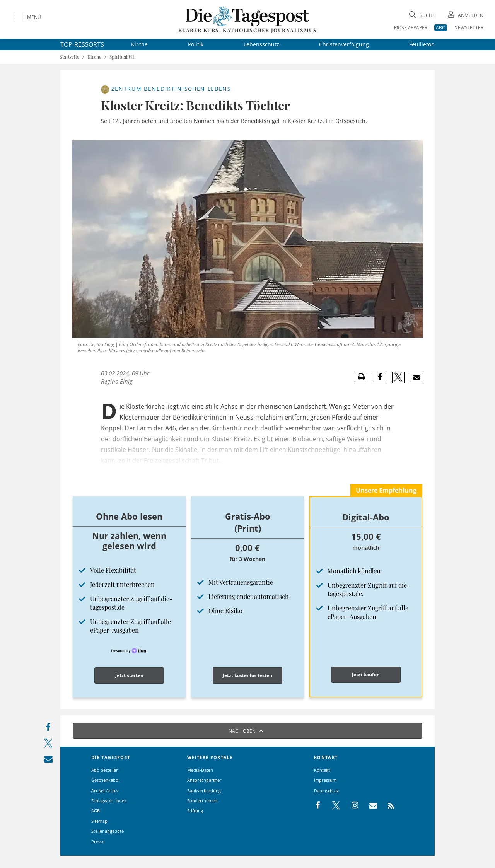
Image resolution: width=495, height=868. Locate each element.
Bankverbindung (204, 790)
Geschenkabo (105, 780)
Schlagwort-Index (109, 801)
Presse (98, 842)
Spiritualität (122, 57)
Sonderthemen (202, 801)
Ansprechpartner (204, 780)
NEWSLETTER (469, 28)
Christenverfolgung (344, 44)
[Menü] (26, 17)
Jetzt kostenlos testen (247, 675)
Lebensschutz (261, 44)
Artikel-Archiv (105, 790)
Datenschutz (326, 790)
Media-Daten (200, 770)
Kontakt (322, 770)
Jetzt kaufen (366, 674)
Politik (196, 44)
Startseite (70, 57)
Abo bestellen (105, 770)
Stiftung (195, 811)
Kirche (139, 44)
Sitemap (99, 821)
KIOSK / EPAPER (411, 28)
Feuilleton (422, 44)
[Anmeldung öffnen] (465, 15)
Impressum (325, 780)
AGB (96, 811)
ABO (441, 28)
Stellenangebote (108, 831)
